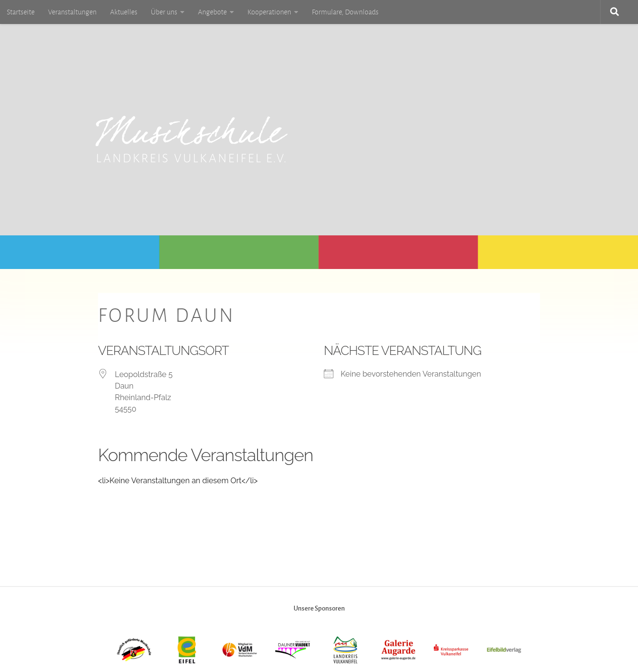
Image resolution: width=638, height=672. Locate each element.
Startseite (21, 12)
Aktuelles (124, 12)
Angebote (212, 12)
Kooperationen (269, 12)
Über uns (164, 12)
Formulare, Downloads (345, 12)
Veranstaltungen (72, 12)
